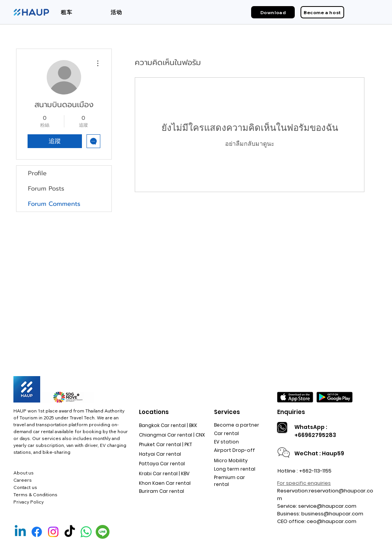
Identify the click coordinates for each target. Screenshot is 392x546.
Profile (37, 173)
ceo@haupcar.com (332, 521)
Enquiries (291, 412)
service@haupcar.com (327, 506)
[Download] (273, 12)
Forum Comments (54, 204)
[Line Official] (103, 532)
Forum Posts (46, 189)
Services (227, 412)
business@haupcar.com (332, 514)
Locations (154, 412)
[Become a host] (322, 12)
